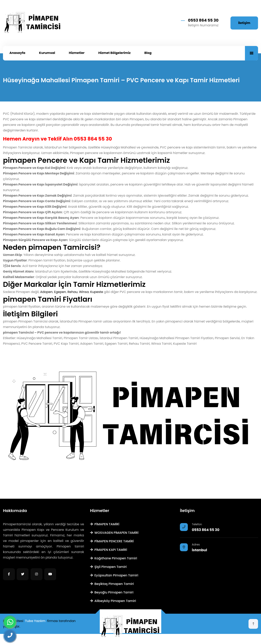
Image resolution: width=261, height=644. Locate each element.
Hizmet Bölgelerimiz (114, 53)
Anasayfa (17, 53)
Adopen (46, 292)
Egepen (60, 292)
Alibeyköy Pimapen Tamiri (113, 601)
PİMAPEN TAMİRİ (105, 524)
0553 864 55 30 (203, 20)
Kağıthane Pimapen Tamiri (114, 558)
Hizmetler (77, 53)
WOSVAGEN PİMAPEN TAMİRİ (114, 533)
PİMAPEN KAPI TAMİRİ (109, 550)
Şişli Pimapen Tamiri (108, 567)
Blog (148, 53)
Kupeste (97, 292)
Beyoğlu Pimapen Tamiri (112, 592)
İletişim (244, 23)
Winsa (84, 292)
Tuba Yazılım (35, 621)
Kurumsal (47, 53)
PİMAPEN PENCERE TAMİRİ (112, 541)
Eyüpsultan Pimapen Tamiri (114, 575)
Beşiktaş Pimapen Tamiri (112, 584)
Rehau (72, 292)
